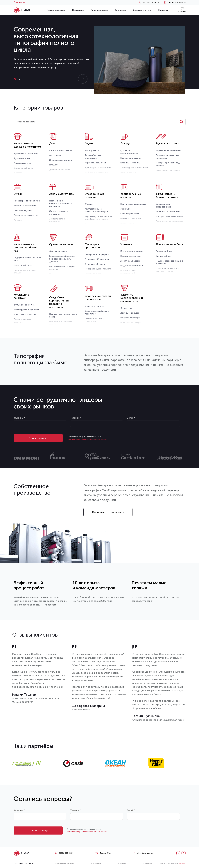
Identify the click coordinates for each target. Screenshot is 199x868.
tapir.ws (182, 863)
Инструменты (92, 150)
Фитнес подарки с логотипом (94, 320)
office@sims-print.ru (177, 2)
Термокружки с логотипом (134, 168)
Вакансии (122, 863)
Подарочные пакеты (131, 256)
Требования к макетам (64, 863)
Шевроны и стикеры (131, 322)
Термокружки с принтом (26, 310)
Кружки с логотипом (131, 158)
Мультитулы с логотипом (98, 168)
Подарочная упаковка (132, 251)
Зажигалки (126, 209)
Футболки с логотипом (26, 154)
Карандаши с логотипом (169, 150)
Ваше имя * (19, 418)
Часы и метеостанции (61, 150)
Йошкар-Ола (21, 2)
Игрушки (54, 165)
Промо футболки (22, 163)
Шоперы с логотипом (25, 206)
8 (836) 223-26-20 (151, 2)
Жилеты (18, 173)
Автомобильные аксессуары (93, 157)
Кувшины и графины (130, 163)
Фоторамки (55, 155)
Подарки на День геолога (98, 269)
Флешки (89, 204)
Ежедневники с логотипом (170, 221)
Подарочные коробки (132, 266)
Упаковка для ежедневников (163, 205)
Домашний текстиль (60, 170)
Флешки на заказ (58, 251)
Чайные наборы (128, 172)
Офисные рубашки (23, 168)
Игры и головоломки (95, 163)
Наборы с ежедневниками (169, 216)
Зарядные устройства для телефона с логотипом (98, 218)
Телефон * (76, 418)
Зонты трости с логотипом (57, 220)
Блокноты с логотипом (168, 212)
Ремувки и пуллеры (130, 318)
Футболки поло (22, 158)
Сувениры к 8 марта (95, 264)
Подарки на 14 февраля (97, 254)
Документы (96, 863)
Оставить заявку (38, 438)
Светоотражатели (130, 214)
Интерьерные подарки (61, 160)
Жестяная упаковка (130, 261)
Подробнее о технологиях (108, 512)
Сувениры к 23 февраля (97, 259)
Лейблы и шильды (130, 313)
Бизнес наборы (164, 256)
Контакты (148, 863)
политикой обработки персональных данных (87, 439)
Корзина (182, 10)
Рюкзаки (18, 220)
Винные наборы (164, 251)
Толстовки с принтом (25, 314)
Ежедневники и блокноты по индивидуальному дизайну (62, 259)
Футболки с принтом (24, 305)
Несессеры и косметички (27, 201)
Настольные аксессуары (133, 204)
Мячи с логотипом (94, 306)
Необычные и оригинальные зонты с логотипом (61, 204)
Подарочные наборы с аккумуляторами (168, 270)
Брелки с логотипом (131, 218)
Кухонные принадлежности (129, 152)
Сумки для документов (26, 215)
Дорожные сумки (23, 210)
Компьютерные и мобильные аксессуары (97, 210)
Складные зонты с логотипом (59, 212)
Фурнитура (126, 308)
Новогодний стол (23, 265)
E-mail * (131, 418)
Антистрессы (127, 223)
